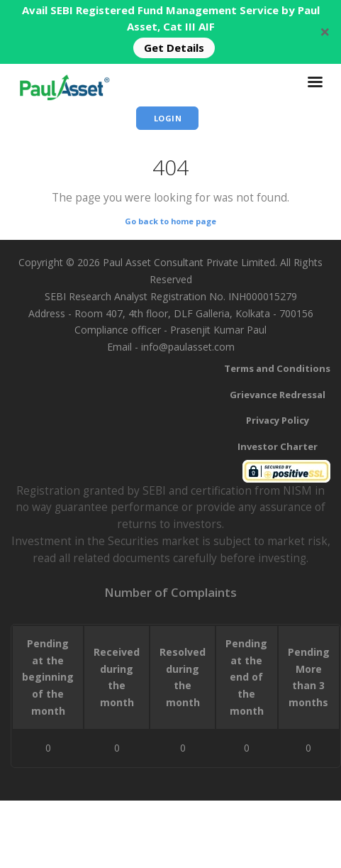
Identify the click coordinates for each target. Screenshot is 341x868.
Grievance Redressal (278, 395)
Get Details (174, 48)
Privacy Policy (278, 420)
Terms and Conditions (277, 368)
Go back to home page (170, 221)
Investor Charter (278, 446)
